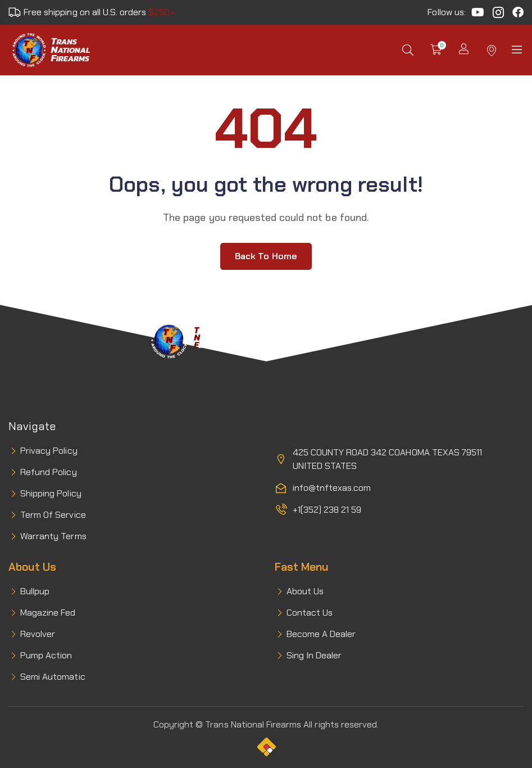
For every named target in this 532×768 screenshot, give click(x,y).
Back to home (266, 256)
